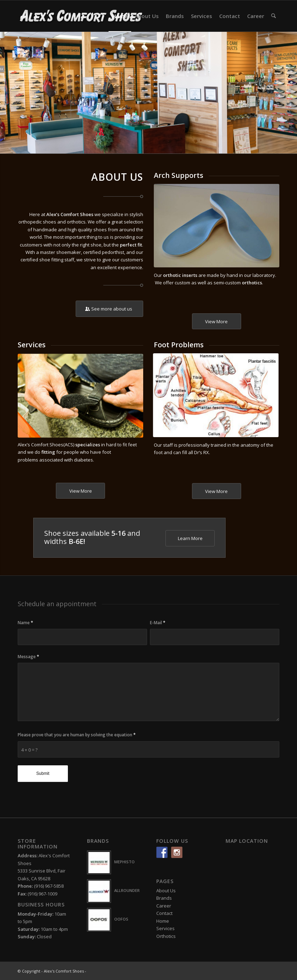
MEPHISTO (124, 862)
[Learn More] (190, 538)
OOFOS (121, 919)
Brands (164, 898)
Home (163, 921)
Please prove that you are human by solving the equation (77, 735)
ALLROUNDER (127, 890)
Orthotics (166, 936)
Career (164, 906)
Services (165, 928)
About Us (166, 891)
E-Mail (158, 623)
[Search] (273, 16)
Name (25, 623)
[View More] (217, 321)
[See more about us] (109, 309)
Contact (164, 913)
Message (28, 657)
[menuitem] (120, 16)
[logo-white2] (81, 16)
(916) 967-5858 (49, 886)
